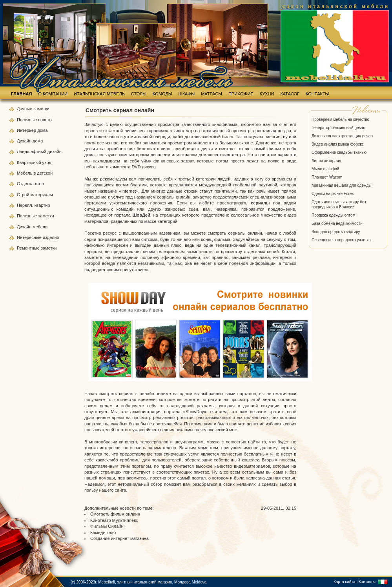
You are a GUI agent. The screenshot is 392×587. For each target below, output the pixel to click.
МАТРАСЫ (211, 94)
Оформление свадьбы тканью (339, 152)
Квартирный (30, 162)
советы (45, 120)
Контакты (367, 582)
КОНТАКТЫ (317, 94)
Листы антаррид (326, 161)
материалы (41, 195)
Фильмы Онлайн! (108, 526)
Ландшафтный (32, 151)
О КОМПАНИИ (53, 94)
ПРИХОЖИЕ (241, 94)
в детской (43, 173)
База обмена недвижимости (337, 223)
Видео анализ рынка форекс (338, 144)
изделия (51, 237)
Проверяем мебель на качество (340, 119)
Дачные (25, 109)
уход (47, 162)
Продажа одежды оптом (334, 215)
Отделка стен (30, 184)
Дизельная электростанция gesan (342, 136)
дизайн (55, 151)
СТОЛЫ (139, 94)
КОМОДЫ (162, 94)
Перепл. (26, 205)
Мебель (25, 173)
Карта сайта (345, 582)
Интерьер (26, 130)
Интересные (30, 237)
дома (42, 130)
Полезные (27, 120)
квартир (42, 205)
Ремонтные (29, 248)
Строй (24, 195)
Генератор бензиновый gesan (338, 128)
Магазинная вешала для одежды (342, 185)
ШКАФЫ (187, 94)
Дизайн (25, 141)
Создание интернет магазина (119, 538)
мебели (40, 227)
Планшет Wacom (327, 177)
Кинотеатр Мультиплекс (114, 520)
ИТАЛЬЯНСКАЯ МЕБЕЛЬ (99, 94)
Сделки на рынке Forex (333, 194)
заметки (41, 109)
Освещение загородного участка (341, 240)
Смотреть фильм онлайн (115, 514)
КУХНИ (267, 94)
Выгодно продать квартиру (336, 232)
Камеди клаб (103, 532)
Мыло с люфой (325, 169)
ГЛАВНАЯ (21, 94)
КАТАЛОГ (290, 94)
